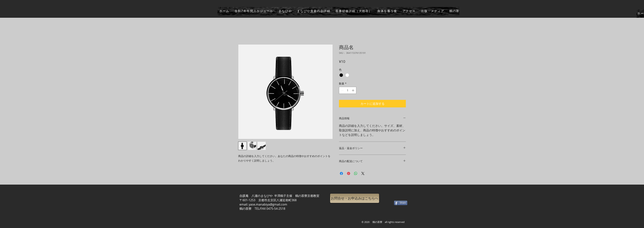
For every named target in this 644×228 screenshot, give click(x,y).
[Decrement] (342, 90)
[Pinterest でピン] (349, 173)
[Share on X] (363, 173)
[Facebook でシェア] (341, 173)
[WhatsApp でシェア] (356, 173)
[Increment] (353, 90)
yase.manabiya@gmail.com (268, 204)
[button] (355, 198)
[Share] (401, 203)
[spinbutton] (348, 90)
